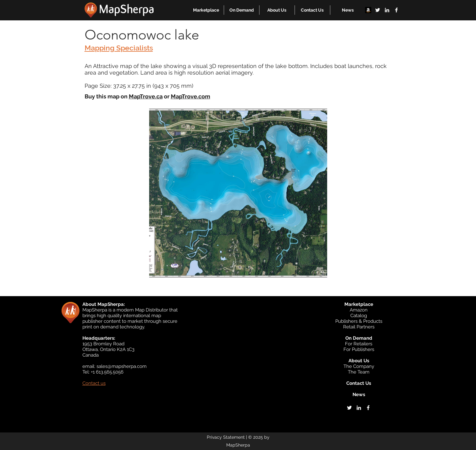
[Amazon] (368, 10)
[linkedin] (387, 10)
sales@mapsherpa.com (122, 366)
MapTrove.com (191, 96)
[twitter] (378, 10)
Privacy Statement (226, 437)
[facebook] (396, 10)
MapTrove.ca (146, 96)
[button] (206, 10)
